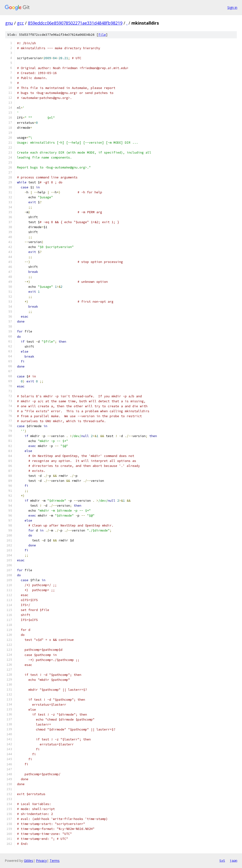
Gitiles (28, 861)
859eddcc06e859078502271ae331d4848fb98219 (75, 23)
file (102, 35)
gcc (20, 23)
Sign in (232, 7)
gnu (9, 23)
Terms (55, 861)
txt (222, 860)
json (233, 860)
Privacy (41, 861)
